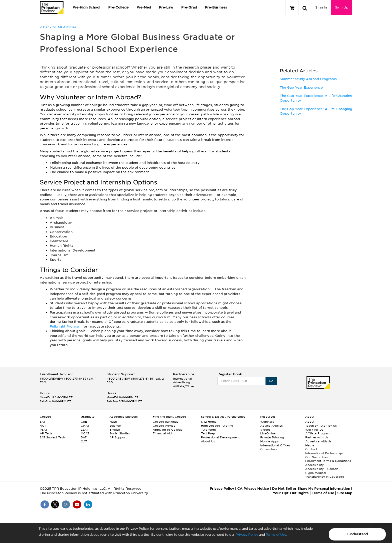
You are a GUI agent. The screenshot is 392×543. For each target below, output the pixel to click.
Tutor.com (208, 430)
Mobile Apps (269, 441)
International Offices (275, 445)
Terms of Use (276, 535)
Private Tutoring (272, 437)
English (115, 430)
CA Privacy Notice (253, 489)
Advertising (181, 382)
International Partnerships (324, 453)
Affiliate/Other (184, 386)
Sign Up (342, 7)
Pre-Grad (189, 7)
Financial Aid (162, 433)
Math (113, 422)
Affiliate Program (318, 433)
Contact (311, 449)
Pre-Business (216, 7)
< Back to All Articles (58, 27)
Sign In (321, 7)
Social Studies (120, 433)
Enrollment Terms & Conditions (328, 461)
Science (115, 426)
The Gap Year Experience (301, 87)
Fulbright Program (66, 326)
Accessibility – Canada (322, 469)
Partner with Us (317, 437)
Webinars (267, 422)
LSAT (84, 430)
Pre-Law (166, 7)
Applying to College (168, 430)
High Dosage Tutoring (217, 426)
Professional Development (220, 437)
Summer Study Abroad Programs (308, 79)
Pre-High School (86, 7)
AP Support (118, 437)
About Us (208, 441)
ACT (43, 426)
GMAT (85, 426)
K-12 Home (209, 422)
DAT (84, 437)
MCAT (85, 433)
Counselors (268, 449)
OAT (84, 441)
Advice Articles (271, 426)
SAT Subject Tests (53, 437)
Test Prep (208, 433)
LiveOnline (268, 433)
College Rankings (165, 422)
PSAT (43, 430)
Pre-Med (144, 7)
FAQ (43, 382)
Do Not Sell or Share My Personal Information (311, 489)
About (310, 422)
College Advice (164, 426)
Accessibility (314, 465)
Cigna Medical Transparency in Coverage (325, 475)
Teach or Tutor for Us (321, 426)
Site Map (345, 493)
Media (310, 445)
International (182, 379)
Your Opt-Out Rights (291, 493)
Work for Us (314, 430)
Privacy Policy (247, 535)
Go (271, 381)
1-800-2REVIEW (68, 379)
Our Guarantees (317, 457)
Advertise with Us (318, 441)
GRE (84, 422)
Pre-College (118, 7)
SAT (42, 422)
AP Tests (46, 433)
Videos (265, 430)
